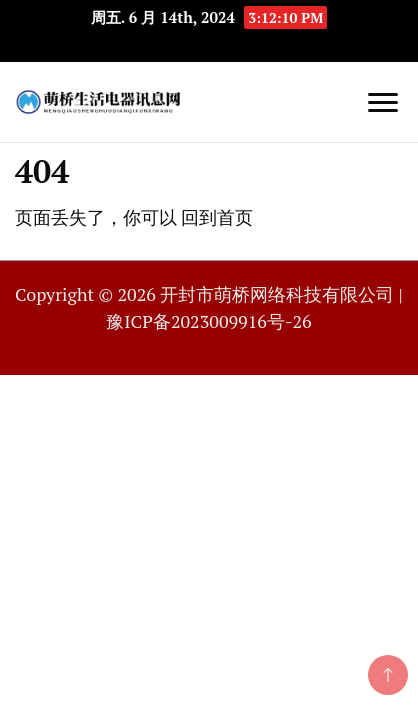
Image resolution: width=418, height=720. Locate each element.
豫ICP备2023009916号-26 (208, 321)
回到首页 (217, 217)
